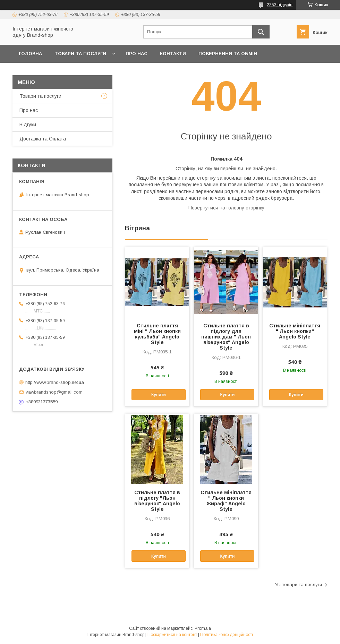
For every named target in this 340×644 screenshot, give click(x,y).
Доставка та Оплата (46, 72)
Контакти (173, 54)
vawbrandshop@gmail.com (54, 392)
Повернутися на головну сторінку (226, 208)
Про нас (137, 54)
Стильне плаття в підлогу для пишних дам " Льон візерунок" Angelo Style (226, 337)
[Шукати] (261, 32)
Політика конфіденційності (227, 635)
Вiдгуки (28, 124)
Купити (159, 395)
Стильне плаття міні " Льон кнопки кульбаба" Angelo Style (157, 334)
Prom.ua (203, 628)
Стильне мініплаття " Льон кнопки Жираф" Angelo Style (226, 501)
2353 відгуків (280, 5)
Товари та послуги (80, 54)
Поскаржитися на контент (172, 635)
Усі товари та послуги (298, 585)
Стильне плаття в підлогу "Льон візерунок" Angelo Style (157, 501)
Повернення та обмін (228, 54)
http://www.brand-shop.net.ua (55, 382)
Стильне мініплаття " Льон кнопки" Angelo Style (295, 331)
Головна (30, 54)
